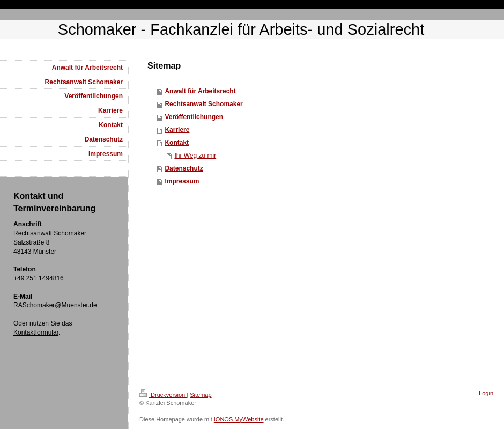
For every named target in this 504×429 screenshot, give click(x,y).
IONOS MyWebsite (239, 419)
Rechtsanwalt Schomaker (203, 104)
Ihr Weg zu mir (195, 156)
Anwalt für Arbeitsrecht (200, 91)
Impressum (182, 181)
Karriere (177, 130)
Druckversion (163, 395)
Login (486, 393)
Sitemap (201, 395)
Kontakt (177, 143)
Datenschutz (184, 168)
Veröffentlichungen (194, 117)
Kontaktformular (36, 332)
